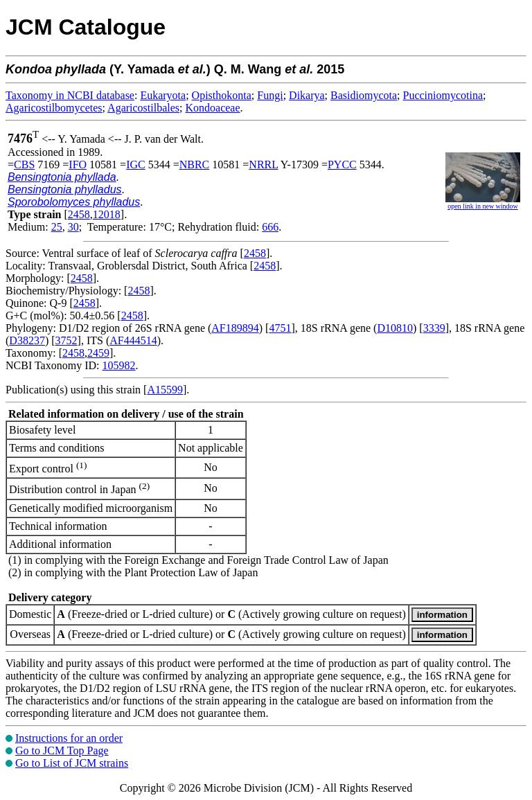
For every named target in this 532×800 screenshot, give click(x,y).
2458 (79, 214)
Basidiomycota (364, 95)
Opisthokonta (222, 95)
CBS (24, 165)
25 (57, 227)
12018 (107, 214)
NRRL (263, 165)
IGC (136, 165)
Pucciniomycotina (443, 95)
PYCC (342, 165)
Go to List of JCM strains (72, 763)
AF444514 (133, 340)
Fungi (270, 95)
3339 (434, 328)
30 (73, 227)
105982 (118, 365)
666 (270, 227)
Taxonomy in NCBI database (70, 95)
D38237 (27, 340)
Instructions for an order (69, 738)
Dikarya (307, 95)
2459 (98, 353)
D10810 (395, 328)
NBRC (195, 165)
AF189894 (235, 328)
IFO (78, 165)
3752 (66, 340)
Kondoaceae (213, 108)
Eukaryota (163, 95)
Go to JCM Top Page (62, 750)
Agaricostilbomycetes (54, 108)
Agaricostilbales (143, 108)
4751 (280, 328)
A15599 (165, 390)
